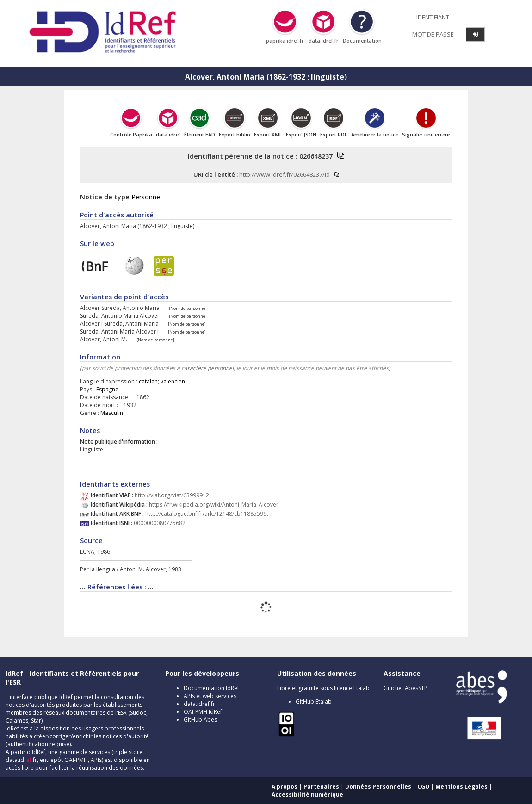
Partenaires (321, 787)
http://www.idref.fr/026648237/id (285, 174)
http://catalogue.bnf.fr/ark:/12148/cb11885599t (207, 514)
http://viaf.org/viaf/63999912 (172, 495)
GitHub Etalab (314, 702)
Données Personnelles (378, 787)
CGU (423, 787)
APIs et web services (210, 696)
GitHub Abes (200, 720)
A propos (285, 787)
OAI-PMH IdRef (203, 712)
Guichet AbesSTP (405, 688)
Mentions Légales (461, 787)
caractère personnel (207, 368)
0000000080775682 (160, 523)
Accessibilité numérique (307, 795)
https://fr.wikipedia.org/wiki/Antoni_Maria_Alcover (214, 504)
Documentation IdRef (211, 688)
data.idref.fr (199, 704)
